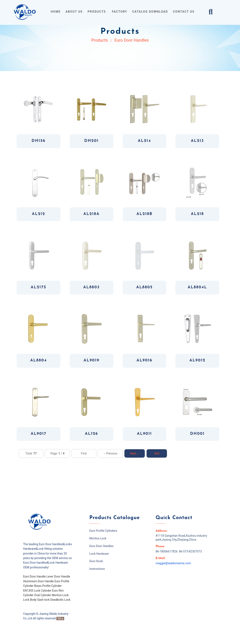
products (97, 12)
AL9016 (144, 361)
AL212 (39, 214)
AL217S (39, 287)
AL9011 (144, 434)
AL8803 (92, 287)
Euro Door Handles (131, 40)
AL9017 (39, 434)
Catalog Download (150, 12)
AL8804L (197, 287)
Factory (120, 12)
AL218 (197, 214)
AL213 (197, 141)
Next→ (134, 453)
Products (99, 40)
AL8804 (39, 361)
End (157, 453)
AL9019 (91, 361)
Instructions (97, 569)
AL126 (92, 434)
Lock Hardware (99, 554)
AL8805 (144, 287)
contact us (184, 12)
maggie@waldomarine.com (173, 563)
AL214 (145, 141)
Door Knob (96, 561)
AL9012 (197, 361)
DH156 (38, 141)
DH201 (92, 141)
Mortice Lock (98, 538)
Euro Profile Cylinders (103, 531)
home (56, 12)
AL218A (91, 214)
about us (74, 12)
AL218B (144, 214)
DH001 (197, 434)
